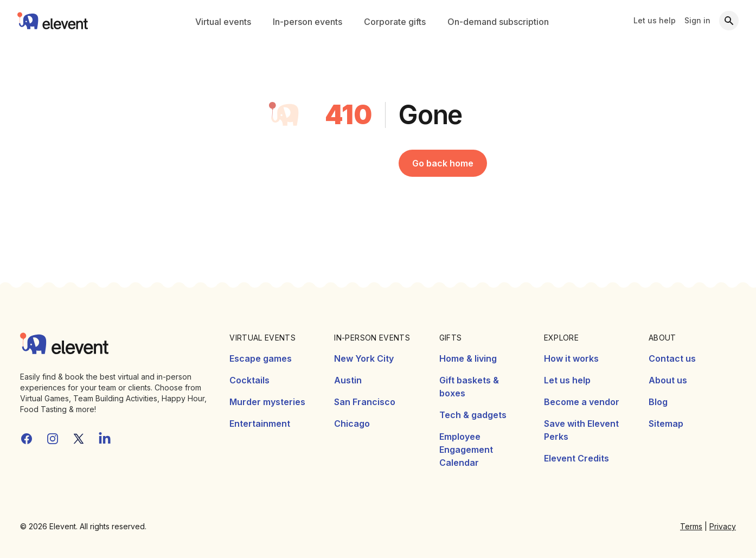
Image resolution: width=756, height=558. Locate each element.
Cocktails (249, 380)
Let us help (655, 20)
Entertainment (260, 424)
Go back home (443, 163)
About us (668, 380)
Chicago (352, 424)
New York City (364, 358)
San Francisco (365, 402)
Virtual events (223, 22)
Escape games (261, 358)
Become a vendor (582, 402)
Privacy (723, 526)
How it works (571, 358)
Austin (348, 380)
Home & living (468, 358)
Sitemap (666, 424)
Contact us (672, 358)
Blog (658, 402)
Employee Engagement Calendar (466, 450)
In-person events (307, 22)
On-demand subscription (498, 22)
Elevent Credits (576, 458)
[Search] (729, 21)
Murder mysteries (267, 402)
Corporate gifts (395, 22)
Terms (691, 526)
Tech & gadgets (473, 415)
